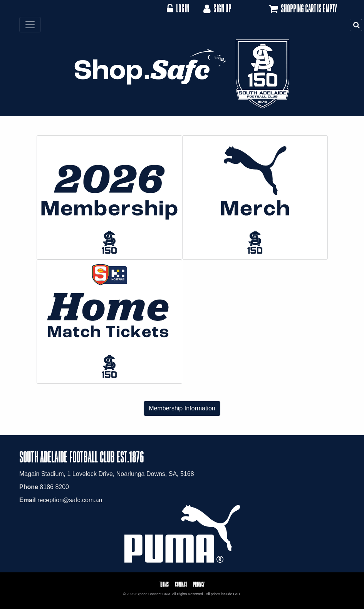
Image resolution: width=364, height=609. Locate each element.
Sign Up (217, 8)
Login (178, 8)
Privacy (199, 584)
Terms (164, 584)
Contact (181, 584)
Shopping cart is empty (302, 9)
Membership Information (182, 408)
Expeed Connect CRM (153, 594)
